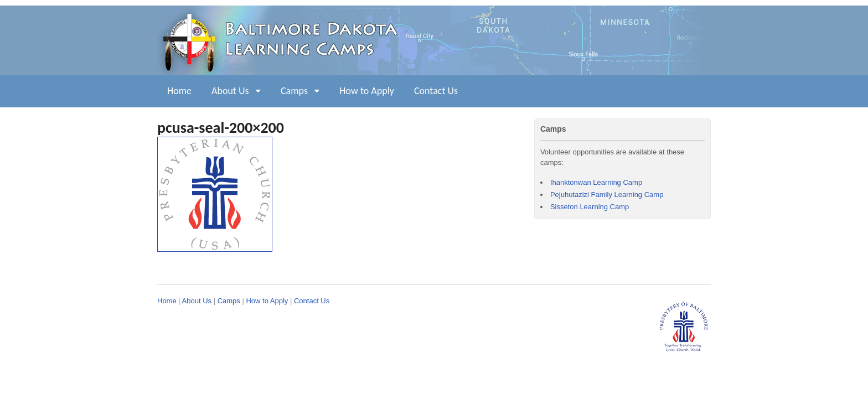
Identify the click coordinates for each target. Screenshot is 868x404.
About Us (230, 91)
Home (179, 91)
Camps (294, 91)
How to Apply (367, 91)
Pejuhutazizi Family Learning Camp (607, 195)
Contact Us (436, 91)
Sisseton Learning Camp (590, 207)
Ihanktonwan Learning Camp (596, 182)
